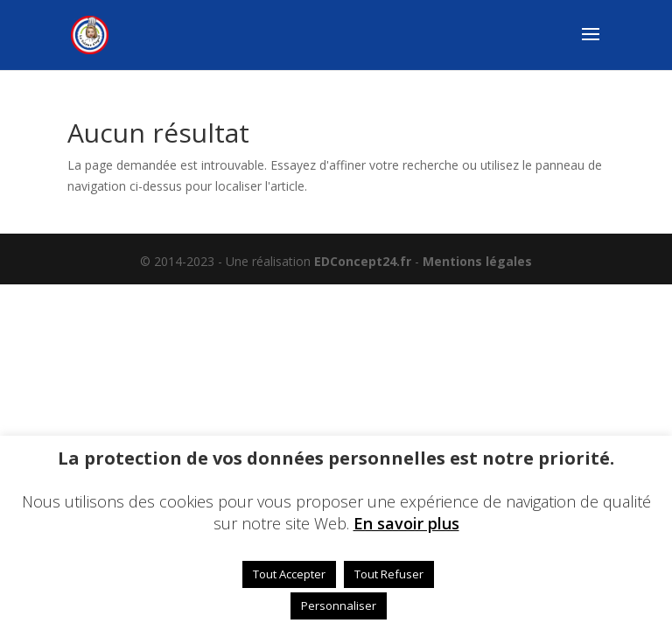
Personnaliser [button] (339, 605)
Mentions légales (477, 261)
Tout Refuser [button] (389, 574)
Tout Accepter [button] (289, 574)
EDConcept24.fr (364, 261)
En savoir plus (406, 523)
